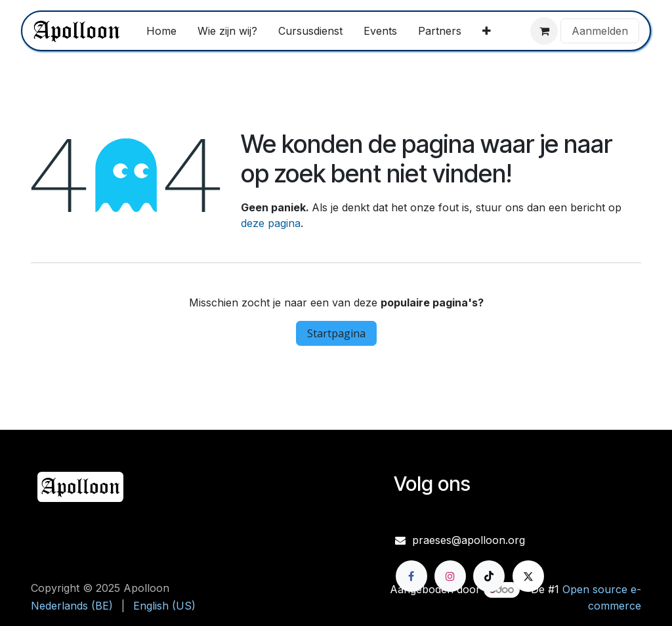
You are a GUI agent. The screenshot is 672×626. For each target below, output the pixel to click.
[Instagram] (450, 576)
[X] (528, 576)
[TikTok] (489, 576)
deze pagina (271, 223)
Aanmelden (600, 31)
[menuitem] (161, 31)
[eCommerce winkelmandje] (544, 31)
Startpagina (336, 333)
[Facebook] (411, 576)
